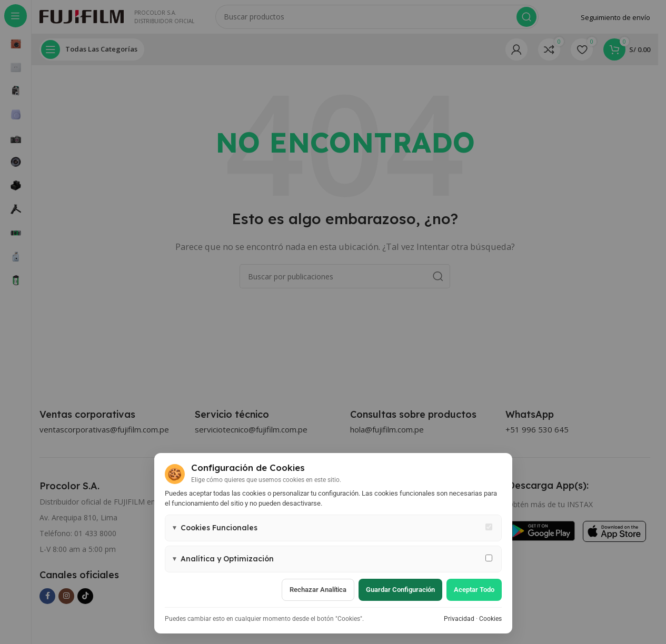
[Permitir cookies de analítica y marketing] (489, 558)
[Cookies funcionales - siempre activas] (489, 527)
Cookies (490, 619)
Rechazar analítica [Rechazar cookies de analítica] (318, 590)
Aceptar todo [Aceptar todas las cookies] (474, 590)
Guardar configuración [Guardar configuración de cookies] (400, 590)
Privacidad (459, 619)
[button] (333, 528)
